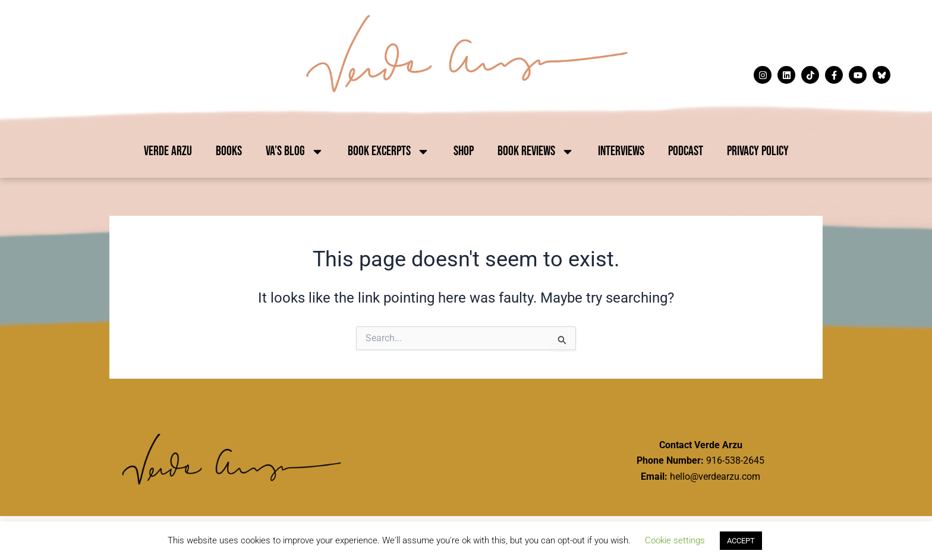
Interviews (621, 151)
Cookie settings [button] (675, 540)
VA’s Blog (295, 152)
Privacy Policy (758, 151)
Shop (464, 151)
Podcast (686, 151)
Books (229, 151)
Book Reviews (536, 152)
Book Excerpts (389, 152)
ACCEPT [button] (741, 541)
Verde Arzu (168, 151)
